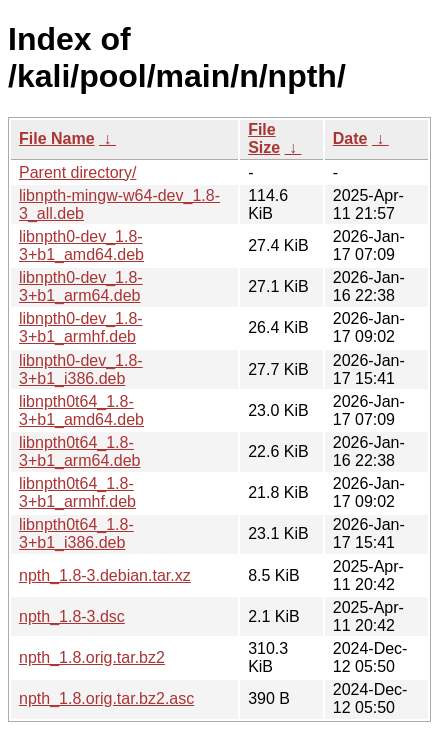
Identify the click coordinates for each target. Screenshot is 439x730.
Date (350, 138)
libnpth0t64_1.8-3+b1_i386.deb (76, 533)
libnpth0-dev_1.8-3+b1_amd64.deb (81, 245)
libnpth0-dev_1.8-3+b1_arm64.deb (81, 286)
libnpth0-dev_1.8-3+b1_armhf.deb (81, 327)
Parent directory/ (77, 172)
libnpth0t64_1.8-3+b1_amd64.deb (81, 410)
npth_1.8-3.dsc (72, 616)
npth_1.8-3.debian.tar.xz (105, 575)
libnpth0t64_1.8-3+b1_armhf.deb (77, 492)
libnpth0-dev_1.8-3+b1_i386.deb (81, 369)
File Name (57, 138)
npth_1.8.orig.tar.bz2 (92, 657)
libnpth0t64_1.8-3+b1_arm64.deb (79, 451)
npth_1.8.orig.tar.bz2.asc (106, 698)
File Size (264, 138)
